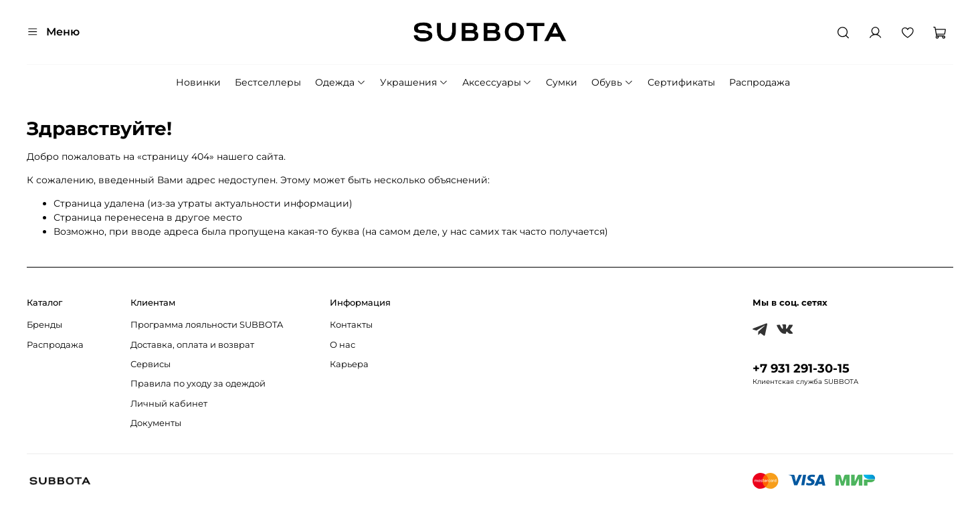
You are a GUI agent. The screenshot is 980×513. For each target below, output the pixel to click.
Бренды (44, 325)
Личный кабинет (169, 404)
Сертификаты (681, 82)
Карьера (349, 364)
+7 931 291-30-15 (801, 368)
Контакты (351, 325)
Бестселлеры (268, 82)
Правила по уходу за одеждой (198, 384)
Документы (156, 423)
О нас (342, 345)
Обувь (612, 82)
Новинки (198, 82)
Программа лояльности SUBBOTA (207, 325)
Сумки (562, 82)
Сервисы (151, 364)
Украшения (414, 82)
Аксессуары (497, 82)
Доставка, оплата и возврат (192, 345)
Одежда (340, 82)
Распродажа (760, 82)
